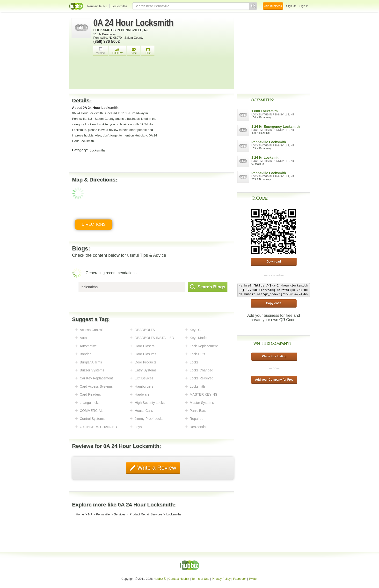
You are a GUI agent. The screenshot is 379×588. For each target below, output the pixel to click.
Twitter (253, 579)
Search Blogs (208, 287)
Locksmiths (119, 6)
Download (274, 262)
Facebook (240, 579)
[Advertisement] (162, 74)
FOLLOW (117, 51)
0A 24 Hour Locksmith (133, 23)
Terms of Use (200, 579)
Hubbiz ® (160, 579)
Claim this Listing (274, 356)
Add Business (273, 6)
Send (134, 51)
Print (148, 51)
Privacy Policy (221, 579)
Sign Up (291, 6)
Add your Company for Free (274, 380)
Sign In (304, 6)
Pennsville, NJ (97, 6)
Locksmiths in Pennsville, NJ (121, 30)
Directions (94, 224)
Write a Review (156, 468)
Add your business (263, 315)
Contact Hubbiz (179, 579)
